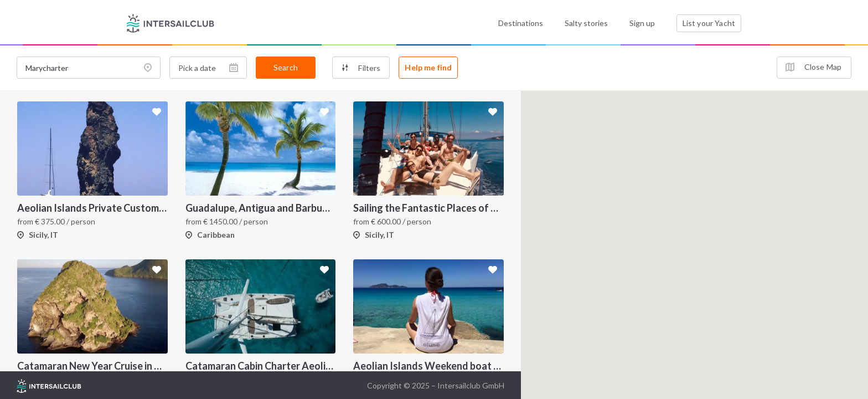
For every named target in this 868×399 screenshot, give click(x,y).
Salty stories (586, 23)
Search (286, 67)
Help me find (428, 67)
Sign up (642, 23)
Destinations (521, 23)
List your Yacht (709, 23)
